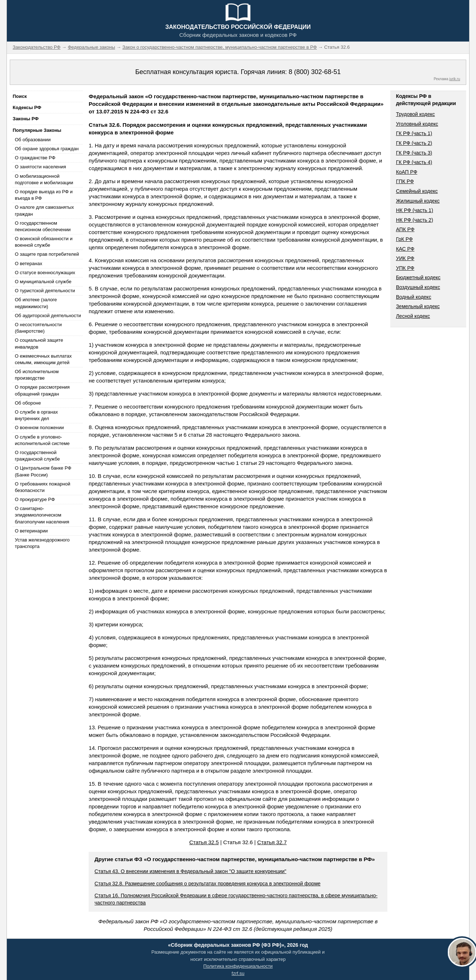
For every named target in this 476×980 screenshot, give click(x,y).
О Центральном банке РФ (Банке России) (43, 471)
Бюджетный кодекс (418, 277)
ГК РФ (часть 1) (414, 133)
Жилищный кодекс (418, 201)
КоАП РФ (407, 172)
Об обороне (28, 403)
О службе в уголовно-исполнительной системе (42, 440)
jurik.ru (455, 79)
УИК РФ (405, 258)
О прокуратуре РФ (35, 499)
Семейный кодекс (417, 191)
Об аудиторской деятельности (48, 316)
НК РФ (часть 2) (415, 220)
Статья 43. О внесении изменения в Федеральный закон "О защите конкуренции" (190, 871)
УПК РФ (405, 268)
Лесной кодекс (413, 316)
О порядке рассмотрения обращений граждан (42, 390)
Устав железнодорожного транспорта (42, 543)
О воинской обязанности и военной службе (44, 242)
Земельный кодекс (418, 306)
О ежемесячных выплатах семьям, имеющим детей (43, 359)
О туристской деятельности (45, 291)
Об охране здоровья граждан (47, 149)
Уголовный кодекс (417, 124)
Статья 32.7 (272, 842)
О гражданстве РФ (35, 158)
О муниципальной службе (43, 282)
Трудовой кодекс (416, 114)
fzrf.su (238, 973)
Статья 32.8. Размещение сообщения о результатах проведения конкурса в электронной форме (207, 884)
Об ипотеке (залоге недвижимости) (36, 303)
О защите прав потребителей (47, 254)
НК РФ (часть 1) (415, 210)
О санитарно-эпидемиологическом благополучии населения (42, 515)
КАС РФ (405, 249)
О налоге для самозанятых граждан (44, 210)
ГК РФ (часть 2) (414, 143)
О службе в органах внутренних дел (36, 415)
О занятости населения (41, 167)
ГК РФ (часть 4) (414, 162)
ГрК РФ (404, 239)
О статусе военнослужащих (45, 273)
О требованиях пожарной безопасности (42, 487)
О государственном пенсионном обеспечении (43, 226)
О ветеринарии (31, 531)
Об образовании (33, 140)
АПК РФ (405, 229)
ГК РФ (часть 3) (414, 153)
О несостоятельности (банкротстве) (38, 328)
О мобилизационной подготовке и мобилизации (44, 179)
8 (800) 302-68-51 (315, 72)
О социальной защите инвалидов (39, 343)
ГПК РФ (405, 181)
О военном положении (39, 428)
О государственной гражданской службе (37, 456)
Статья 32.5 (204, 842)
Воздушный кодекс (418, 287)
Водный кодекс (414, 297)
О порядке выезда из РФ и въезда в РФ (44, 195)
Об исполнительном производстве (37, 375)
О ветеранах (29, 264)
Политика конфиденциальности (238, 966)
